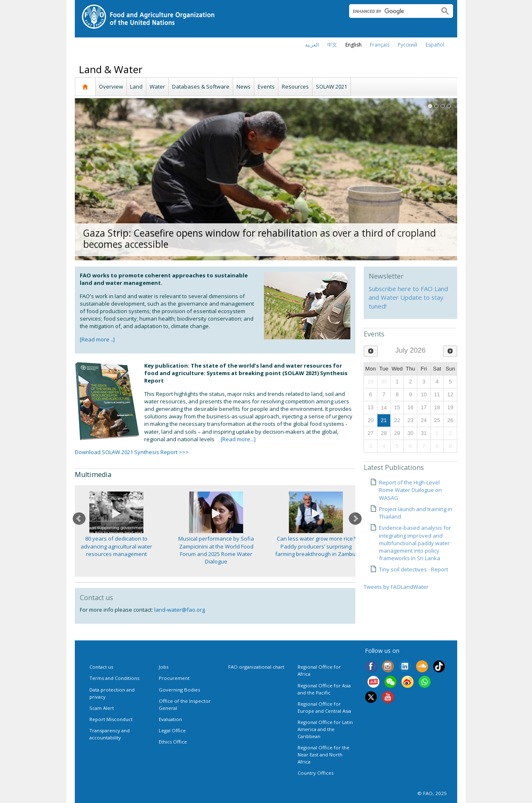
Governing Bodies (179, 690)
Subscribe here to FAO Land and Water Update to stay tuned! (408, 297)
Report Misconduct (111, 719)
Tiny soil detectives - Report (414, 569)
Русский (408, 45)
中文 (332, 45)
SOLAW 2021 (331, 86)
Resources (295, 86)
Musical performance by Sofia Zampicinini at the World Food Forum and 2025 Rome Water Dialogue (216, 550)
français (380, 45)
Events (266, 86)
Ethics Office (173, 742)
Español (435, 45)
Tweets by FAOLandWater (396, 587)
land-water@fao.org (180, 610)
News (244, 86)
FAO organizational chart (256, 667)
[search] (391, 11)
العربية (312, 45)
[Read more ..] (97, 339)
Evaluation (170, 719)
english (353, 45)
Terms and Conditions (114, 678)
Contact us (101, 667)
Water (157, 86)
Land (136, 86)
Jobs (164, 667)
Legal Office (172, 730)
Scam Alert (102, 708)
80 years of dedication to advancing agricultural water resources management (116, 546)
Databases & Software (201, 86)
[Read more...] (238, 439)
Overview (111, 86)
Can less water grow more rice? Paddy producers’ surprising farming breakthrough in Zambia (316, 546)
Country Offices (315, 773)
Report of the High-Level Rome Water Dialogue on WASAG (410, 490)
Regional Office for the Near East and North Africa (324, 755)
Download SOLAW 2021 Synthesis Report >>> (132, 452)
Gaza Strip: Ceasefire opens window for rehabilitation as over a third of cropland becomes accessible (260, 239)
